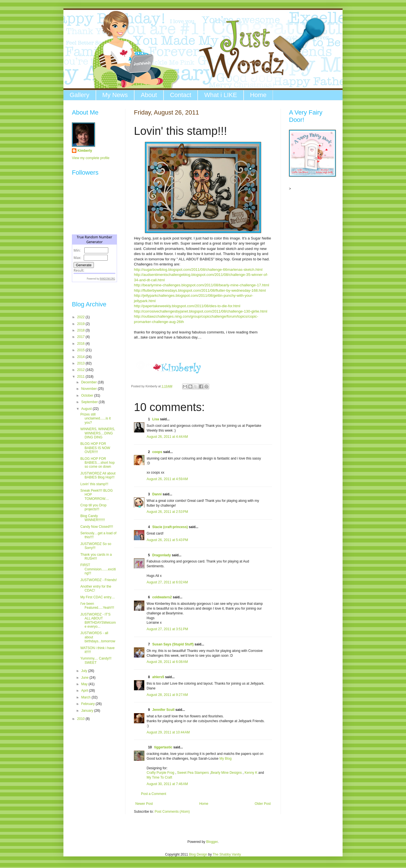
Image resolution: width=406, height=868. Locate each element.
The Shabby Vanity (227, 854)
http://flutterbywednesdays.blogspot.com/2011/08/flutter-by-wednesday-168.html (200, 290)
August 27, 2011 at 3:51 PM (167, 629)
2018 (81, 330)
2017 (81, 337)
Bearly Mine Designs (226, 773)
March (86, 697)
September (90, 402)
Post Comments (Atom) (172, 812)
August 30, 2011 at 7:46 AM (167, 784)
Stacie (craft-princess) (170, 527)
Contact (181, 95)
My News (115, 95)
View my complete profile (91, 158)
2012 (81, 370)
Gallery (80, 95)
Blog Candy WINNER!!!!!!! (93, 518)
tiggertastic (163, 747)
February (88, 704)
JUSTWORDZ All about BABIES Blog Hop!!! (98, 475)
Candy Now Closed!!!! (97, 527)
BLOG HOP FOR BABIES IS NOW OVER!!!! (95, 448)
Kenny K (251, 773)
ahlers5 (158, 677)
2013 (81, 363)
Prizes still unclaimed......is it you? (96, 418)
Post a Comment (154, 794)
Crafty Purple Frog (160, 773)
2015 (81, 350)
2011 (81, 377)
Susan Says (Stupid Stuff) (173, 644)
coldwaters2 (162, 597)
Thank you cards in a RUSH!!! (96, 557)
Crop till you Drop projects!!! (93, 507)
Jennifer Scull (163, 710)
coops (157, 452)
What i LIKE (220, 95)
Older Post (263, 804)
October (88, 395)
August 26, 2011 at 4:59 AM (167, 479)
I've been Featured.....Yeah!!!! (97, 606)
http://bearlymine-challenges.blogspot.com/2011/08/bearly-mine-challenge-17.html (201, 285)
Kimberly (85, 151)
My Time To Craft (159, 777)
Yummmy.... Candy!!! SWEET (96, 660)
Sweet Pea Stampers (193, 773)
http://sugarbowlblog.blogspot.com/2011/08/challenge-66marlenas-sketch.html (198, 270)
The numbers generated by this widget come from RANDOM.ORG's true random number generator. (94, 263)
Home (258, 95)
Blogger (212, 842)
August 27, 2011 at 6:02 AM (167, 582)
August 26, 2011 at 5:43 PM (167, 540)
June (85, 678)
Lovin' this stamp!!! (94, 484)
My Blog (225, 759)
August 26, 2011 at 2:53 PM (167, 512)
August (87, 409)
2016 (81, 344)
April (85, 691)
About (149, 95)
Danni (157, 494)
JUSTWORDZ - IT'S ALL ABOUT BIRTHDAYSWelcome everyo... (98, 620)
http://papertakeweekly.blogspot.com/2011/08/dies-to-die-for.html (187, 306)
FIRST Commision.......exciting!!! (98, 569)
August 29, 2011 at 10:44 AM (168, 732)
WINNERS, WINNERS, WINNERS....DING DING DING (98, 433)
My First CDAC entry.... (98, 597)
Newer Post (144, 804)
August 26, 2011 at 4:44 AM (167, 437)
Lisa (156, 419)
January (88, 711)
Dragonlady (162, 555)
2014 (81, 357)
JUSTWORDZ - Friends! (99, 580)
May (85, 684)
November (90, 389)
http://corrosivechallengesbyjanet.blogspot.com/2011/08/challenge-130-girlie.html (201, 311)
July (85, 671)
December (90, 382)
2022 (81, 317)
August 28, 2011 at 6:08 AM (167, 662)
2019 (81, 324)
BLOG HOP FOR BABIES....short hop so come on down (98, 463)
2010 (81, 719)
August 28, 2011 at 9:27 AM (167, 695)
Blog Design (198, 854)
